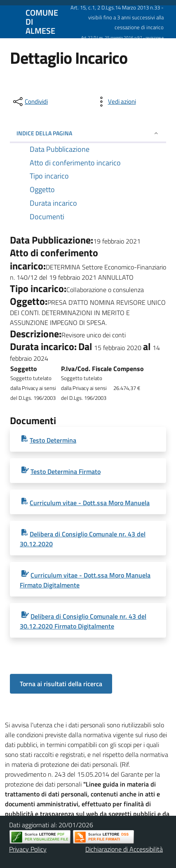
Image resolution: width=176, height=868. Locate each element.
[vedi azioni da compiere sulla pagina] (115, 102)
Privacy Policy (28, 849)
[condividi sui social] (30, 102)
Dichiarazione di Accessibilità (124, 849)
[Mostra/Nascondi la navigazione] (10, 21)
